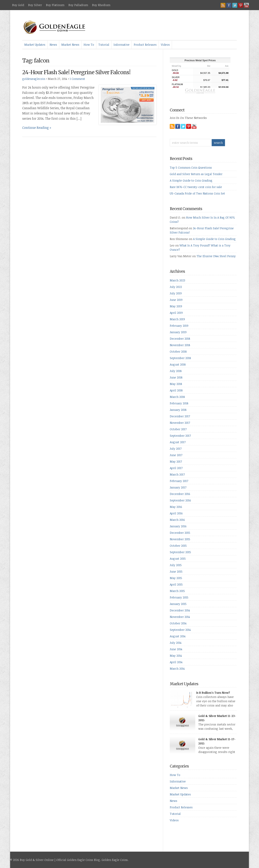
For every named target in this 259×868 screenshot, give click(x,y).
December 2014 (180, 610)
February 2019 (179, 326)
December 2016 (180, 494)
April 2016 (176, 513)
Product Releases (145, 45)
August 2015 (178, 559)
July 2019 (176, 293)
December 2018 (180, 339)
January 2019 (178, 332)
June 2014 (176, 649)
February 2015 (179, 597)
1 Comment (77, 79)
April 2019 (176, 313)
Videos (165, 45)
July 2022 (176, 287)
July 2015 (176, 565)
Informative (122, 45)
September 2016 (180, 500)
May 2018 (176, 384)
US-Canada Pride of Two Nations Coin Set (197, 193)
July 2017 (176, 449)
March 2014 (177, 669)
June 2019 (176, 300)
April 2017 (176, 468)
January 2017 (178, 487)
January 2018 (178, 410)
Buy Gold (18, 5)
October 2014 (178, 623)
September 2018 (180, 358)
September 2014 (180, 630)
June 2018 (176, 377)
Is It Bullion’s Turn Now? (213, 693)
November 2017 (180, 423)
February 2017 (179, 481)
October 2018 (178, 352)
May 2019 (176, 306)
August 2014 (178, 636)
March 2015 (177, 591)
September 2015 (180, 552)
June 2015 (176, 571)
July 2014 (176, 643)
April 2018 (176, 390)
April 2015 (176, 584)
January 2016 (178, 526)
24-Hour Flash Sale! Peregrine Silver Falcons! (76, 72)
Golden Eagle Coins (115, 860)
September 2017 (180, 436)
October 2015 (178, 546)
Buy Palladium (78, 5)
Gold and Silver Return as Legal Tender (196, 174)
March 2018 (177, 397)
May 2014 (176, 656)
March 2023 (177, 280)
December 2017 (180, 416)
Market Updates (35, 45)
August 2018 (178, 364)
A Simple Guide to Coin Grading (191, 180)
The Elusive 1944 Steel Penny (216, 256)
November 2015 (180, 539)
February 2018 (179, 403)
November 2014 (180, 617)
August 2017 (178, 442)
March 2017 (177, 474)
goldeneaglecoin (34, 79)
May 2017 (176, 461)
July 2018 (176, 371)
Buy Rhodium (101, 5)
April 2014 (176, 662)
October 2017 (178, 429)
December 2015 (180, 533)
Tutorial (104, 45)
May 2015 (176, 578)
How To (89, 45)
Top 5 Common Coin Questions (191, 168)
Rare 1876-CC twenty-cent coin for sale (196, 187)
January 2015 (178, 604)
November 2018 (180, 345)
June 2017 (176, 455)
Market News (70, 45)
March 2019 (177, 319)
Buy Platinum (55, 5)
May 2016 (176, 507)
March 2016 (177, 520)
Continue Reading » (37, 128)
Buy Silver (35, 5)
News (53, 45)
